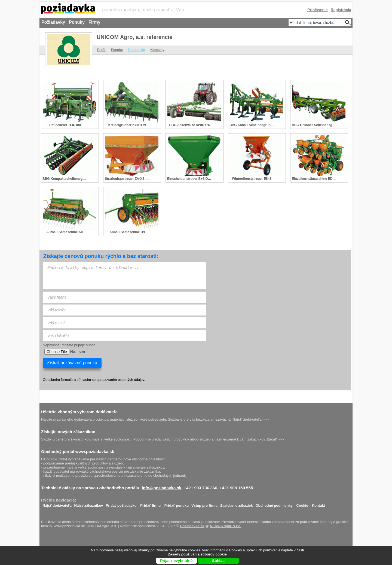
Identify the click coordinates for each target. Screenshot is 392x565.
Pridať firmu (150, 504)
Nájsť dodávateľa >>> (251, 419)
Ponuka (117, 50)
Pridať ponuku (177, 504)
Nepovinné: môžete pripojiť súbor (69, 345)
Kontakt (318, 504)
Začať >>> (275, 439)
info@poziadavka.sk (162, 488)
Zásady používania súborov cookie (197, 554)
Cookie (302, 504)
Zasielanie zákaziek (236, 504)
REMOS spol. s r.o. (226, 526)
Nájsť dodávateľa (57, 504)
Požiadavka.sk (192, 526)
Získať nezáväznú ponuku (72, 363)
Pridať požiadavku (121, 504)
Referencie (137, 50)
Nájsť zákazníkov (89, 504)
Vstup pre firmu (204, 504)
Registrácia (341, 10)
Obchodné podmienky (274, 504)
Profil (101, 50)
